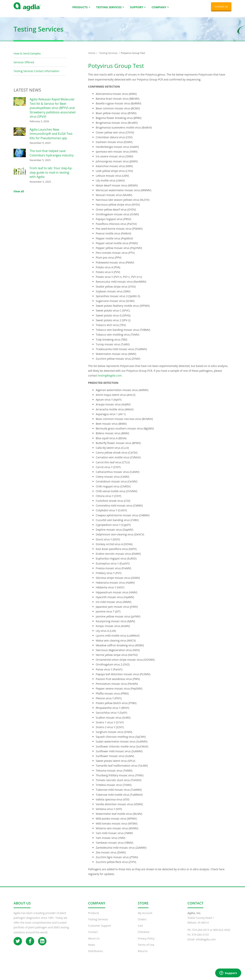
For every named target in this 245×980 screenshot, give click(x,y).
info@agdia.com (206, 943)
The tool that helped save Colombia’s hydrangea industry (52, 157)
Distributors (96, 955)
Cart (140, 929)
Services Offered (24, 66)
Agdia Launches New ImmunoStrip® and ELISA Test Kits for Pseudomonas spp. (51, 138)
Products (94, 917)
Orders (142, 923)
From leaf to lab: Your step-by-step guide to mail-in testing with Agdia (51, 176)
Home (92, 57)
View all (19, 195)
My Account (145, 917)
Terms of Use (146, 949)
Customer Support (100, 929)
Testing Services (108, 57)
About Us (94, 942)
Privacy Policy (146, 942)
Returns (143, 955)
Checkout (144, 936)
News (92, 949)
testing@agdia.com (110, 379)
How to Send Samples (27, 57)
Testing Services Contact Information (36, 75)
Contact (93, 936)
